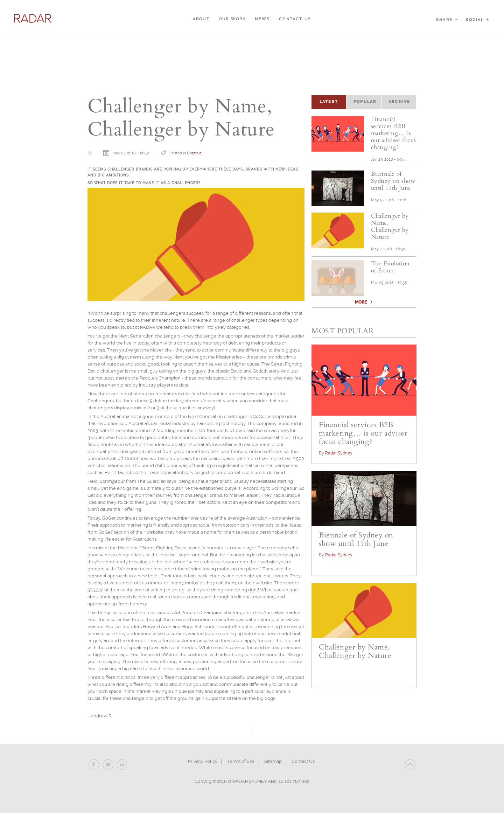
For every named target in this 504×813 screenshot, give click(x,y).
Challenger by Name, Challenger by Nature (391, 232)
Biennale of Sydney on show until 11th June (393, 185)
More (361, 308)
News (262, 19)
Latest (333, 101)
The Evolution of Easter (392, 273)
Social (478, 20)
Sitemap (273, 761)
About (201, 19)
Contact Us (295, 19)
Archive (399, 102)
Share (447, 20)
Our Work (232, 19)
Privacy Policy (203, 761)
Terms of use (241, 761)
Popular (365, 102)
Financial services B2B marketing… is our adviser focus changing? (394, 133)
